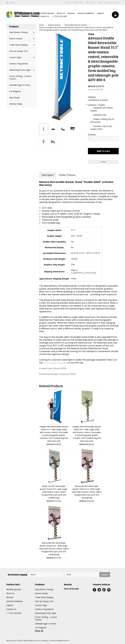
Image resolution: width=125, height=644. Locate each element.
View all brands (71, 589)
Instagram (109, 590)
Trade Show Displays (19, 45)
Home (42, 25)
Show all (39, 631)
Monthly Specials (47, 13)
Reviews (71, 13)
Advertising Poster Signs (20, 70)
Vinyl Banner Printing (18, 32)
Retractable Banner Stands (76, 25)
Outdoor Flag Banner (19, 64)
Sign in (100, 2)
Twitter (99, 590)
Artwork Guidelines (86, 13)
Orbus (91, 34)
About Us (61, 13)
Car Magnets (15, 91)
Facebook (94, 590)
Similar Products (67, 175)
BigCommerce (64, 641)
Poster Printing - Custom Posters (20, 77)
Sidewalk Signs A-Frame (20, 85)
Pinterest (104, 590)
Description (48, 175)
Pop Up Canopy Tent (19, 51)
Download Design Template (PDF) (57, 374)
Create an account (112, 2)
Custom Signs (15, 57)
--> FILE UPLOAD (59, 16)
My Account (91, 2)
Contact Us (44, 16)
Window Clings (16, 104)
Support (100, 13)
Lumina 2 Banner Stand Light (55, 363)
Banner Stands (16, 39)
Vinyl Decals (15, 98)
